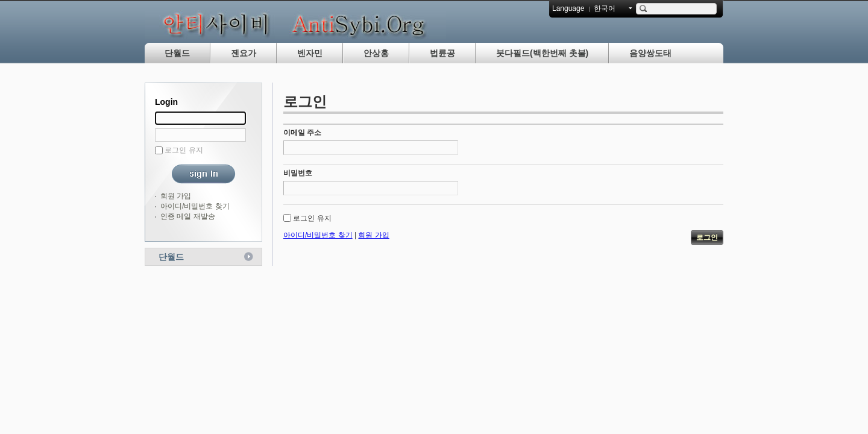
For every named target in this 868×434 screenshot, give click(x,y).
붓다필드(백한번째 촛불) (542, 53)
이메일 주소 (302, 133)
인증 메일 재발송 (188, 216)
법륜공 (442, 53)
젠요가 (244, 53)
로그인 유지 (184, 150)
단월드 (177, 53)
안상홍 (376, 53)
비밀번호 (298, 173)
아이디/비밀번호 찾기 (195, 206)
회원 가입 (176, 196)
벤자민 (310, 53)
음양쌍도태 (650, 53)
